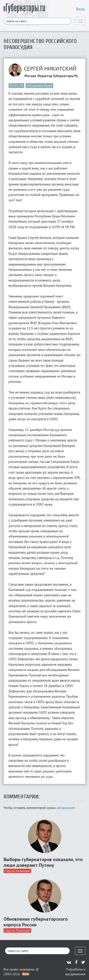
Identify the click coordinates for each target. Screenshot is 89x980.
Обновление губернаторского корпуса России (36, 922)
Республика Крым (39, 86)
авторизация (66, 808)
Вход (80, 9)
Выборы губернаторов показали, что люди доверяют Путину (43, 862)
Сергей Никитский (17, 871)
